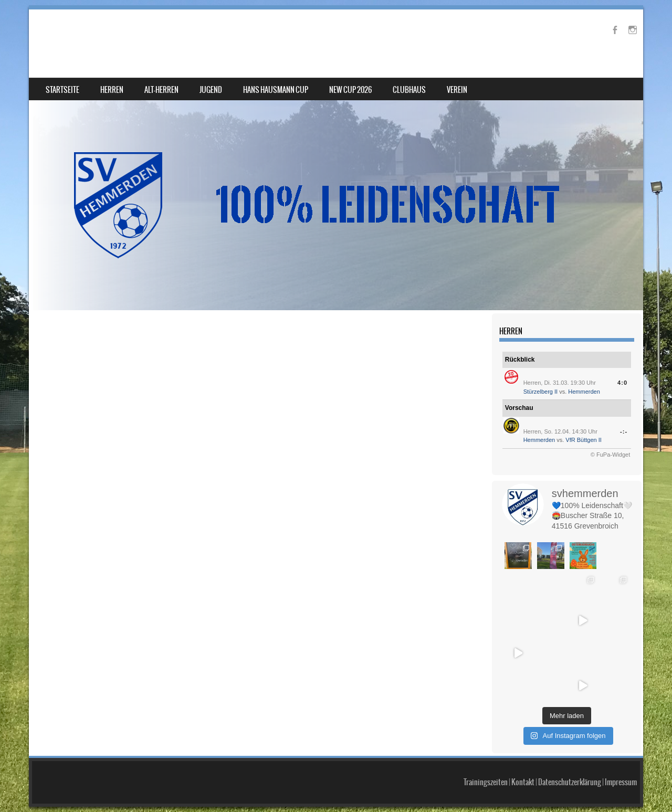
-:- (624, 431)
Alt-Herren (161, 90)
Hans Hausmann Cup (276, 90)
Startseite (62, 90)
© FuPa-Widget (610, 455)
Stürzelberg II (540, 392)
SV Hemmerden (93, 35)
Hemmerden (584, 392)
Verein (457, 90)
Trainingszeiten (486, 782)
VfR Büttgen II (583, 440)
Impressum (621, 782)
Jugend (211, 90)
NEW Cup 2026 (350, 90)
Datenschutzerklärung (570, 782)
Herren (112, 90)
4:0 (622, 383)
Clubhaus (409, 90)
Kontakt (523, 782)
